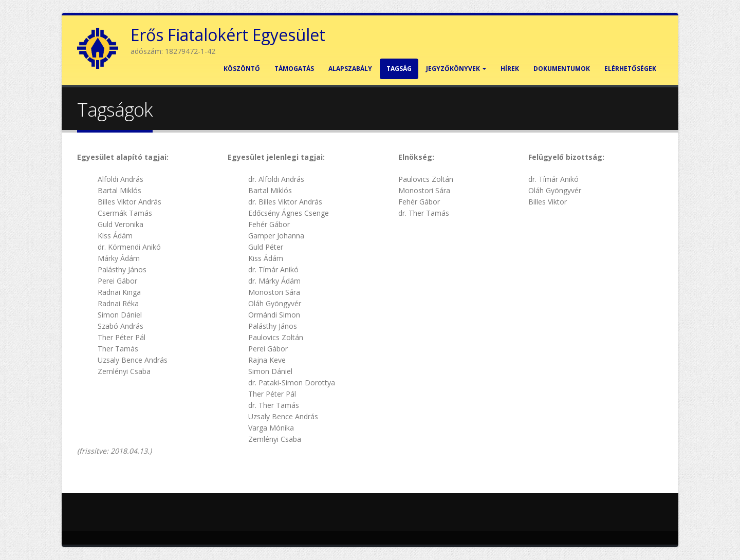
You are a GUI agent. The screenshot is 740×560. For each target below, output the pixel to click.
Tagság (399, 69)
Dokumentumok (562, 69)
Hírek (510, 69)
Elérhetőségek (630, 69)
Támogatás (294, 69)
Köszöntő (242, 69)
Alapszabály (350, 69)
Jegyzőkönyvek (456, 69)
